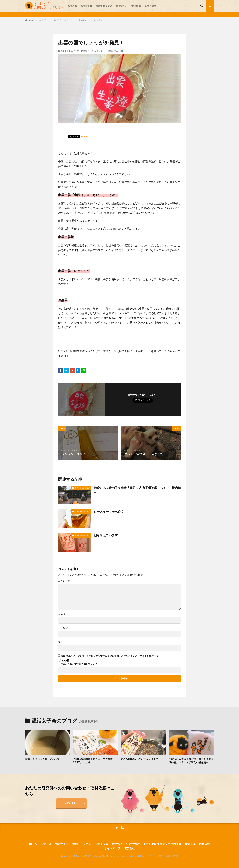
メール (63, 628)
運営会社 (129, 848)
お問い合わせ (71, 803)
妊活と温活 (150, 6)
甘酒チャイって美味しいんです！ (44, 759)
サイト (62, 642)
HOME (31, 20)
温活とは (72, 6)
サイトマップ (112, 848)
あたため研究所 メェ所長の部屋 (162, 844)
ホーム (33, 844)
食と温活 (136, 6)
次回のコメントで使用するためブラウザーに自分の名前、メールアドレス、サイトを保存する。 (111, 656)
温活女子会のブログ (63, 20)
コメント (64, 581)
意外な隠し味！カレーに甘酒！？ (139, 759)
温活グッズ (122, 6)
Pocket (85, 136)
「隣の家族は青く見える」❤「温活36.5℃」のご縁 (93, 761)
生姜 (121, 51)
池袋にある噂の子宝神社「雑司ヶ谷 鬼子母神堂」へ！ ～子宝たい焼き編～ (191, 761)
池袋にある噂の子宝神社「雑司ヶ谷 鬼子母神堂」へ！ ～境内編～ (137, 490)
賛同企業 (190, 844)
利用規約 (205, 844)
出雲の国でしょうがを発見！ (90, 20)
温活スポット (100, 51)
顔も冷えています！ (107, 535)
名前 (62, 614)
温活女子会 (86, 6)
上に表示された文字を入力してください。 (80, 664)
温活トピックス (104, 6)
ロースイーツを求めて (109, 511)
